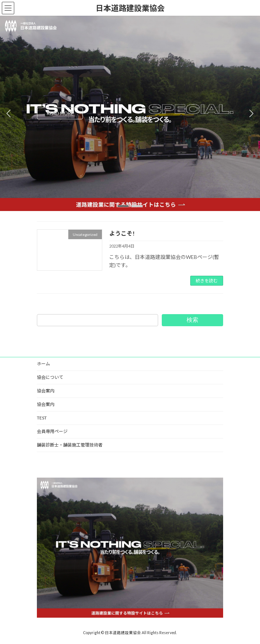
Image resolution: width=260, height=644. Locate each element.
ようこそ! (122, 233)
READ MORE (60, 113)
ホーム (43, 364)
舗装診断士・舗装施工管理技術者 (70, 445)
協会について (50, 377)
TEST (42, 418)
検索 (192, 320)
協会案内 (46, 391)
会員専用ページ (52, 431)
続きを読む (207, 281)
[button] (123, 206)
